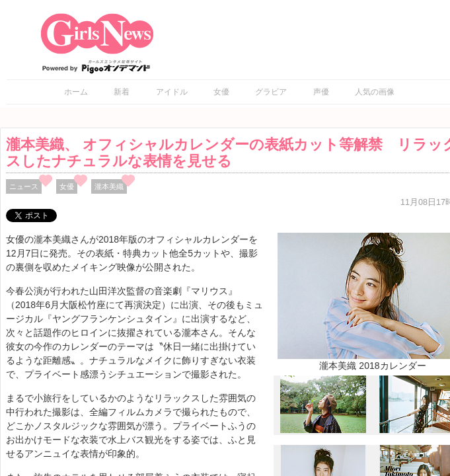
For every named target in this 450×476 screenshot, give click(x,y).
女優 (221, 92)
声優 (321, 92)
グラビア (271, 92)
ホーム (76, 92)
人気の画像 (375, 92)
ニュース (24, 186)
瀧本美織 (109, 186)
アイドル (172, 92)
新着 (122, 92)
